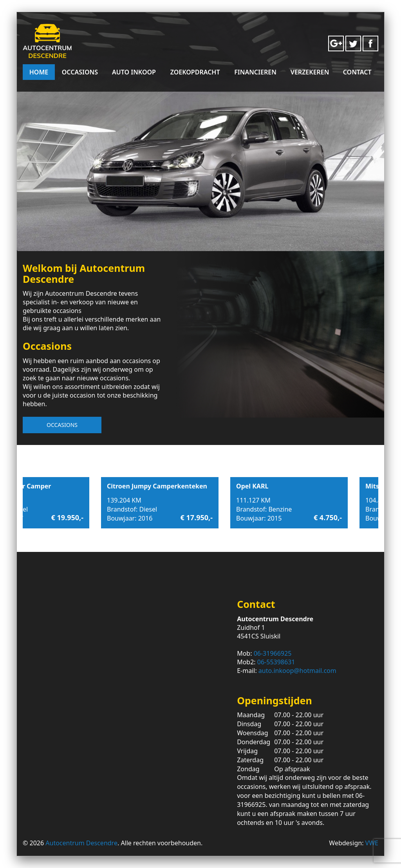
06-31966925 (273, 653)
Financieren (255, 72)
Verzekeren (310, 72)
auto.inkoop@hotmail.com (297, 671)
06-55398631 (276, 662)
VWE (372, 843)
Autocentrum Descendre (81, 843)
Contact (357, 72)
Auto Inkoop (134, 72)
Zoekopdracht (195, 72)
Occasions (80, 72)
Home (39, 72)
